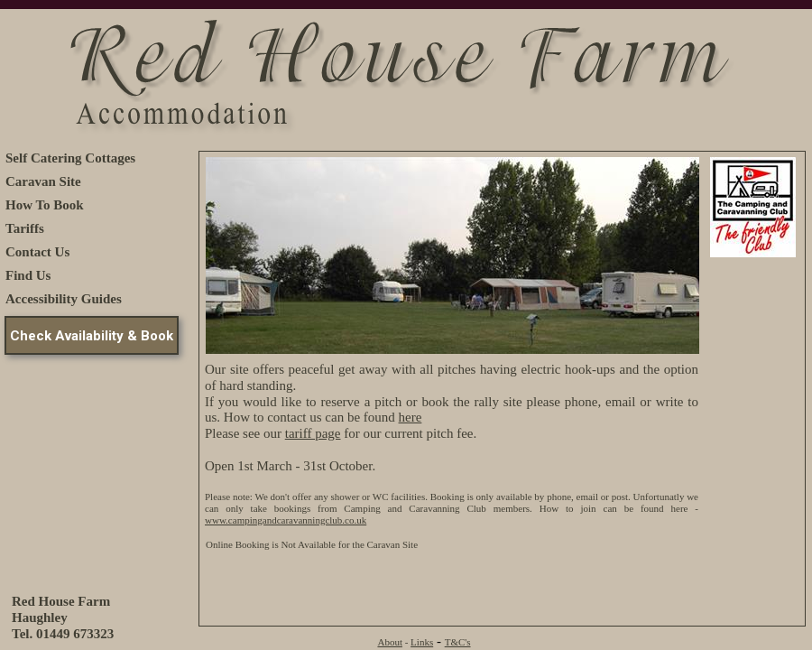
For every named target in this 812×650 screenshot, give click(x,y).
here (411, 417)
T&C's (458, 642)
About (390, 642)
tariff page (313, 433)
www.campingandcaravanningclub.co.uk (286, 520)
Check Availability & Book (92, 336)
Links (422, 642)
